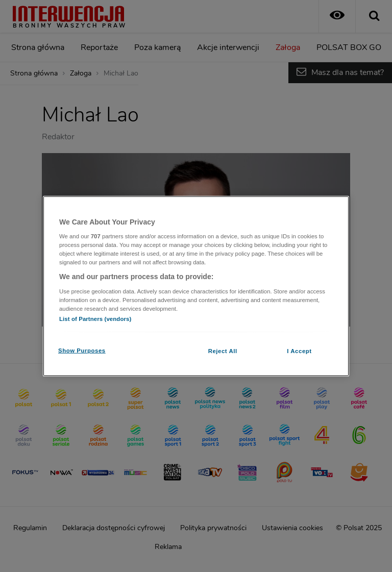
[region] (196, 286)
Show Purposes (82, 351)
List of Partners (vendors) (95, 319)
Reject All (223, 351)
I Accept (299, 351)
